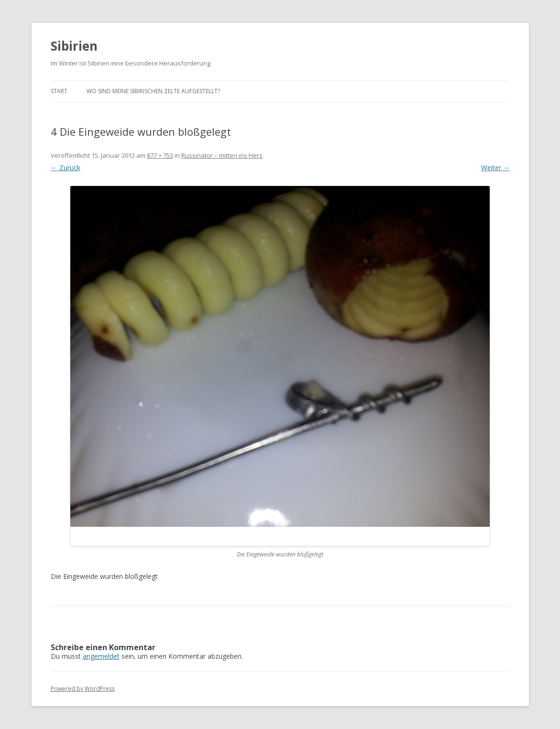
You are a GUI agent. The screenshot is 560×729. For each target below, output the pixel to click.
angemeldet (101, 656)
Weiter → (495, 168)
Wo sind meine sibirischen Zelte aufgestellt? (153, 91)
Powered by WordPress (83, 689)
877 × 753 (160, 155)
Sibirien (74, 46)
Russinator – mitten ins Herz (222, 155)
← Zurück (66, 168)
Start (59, 91)
